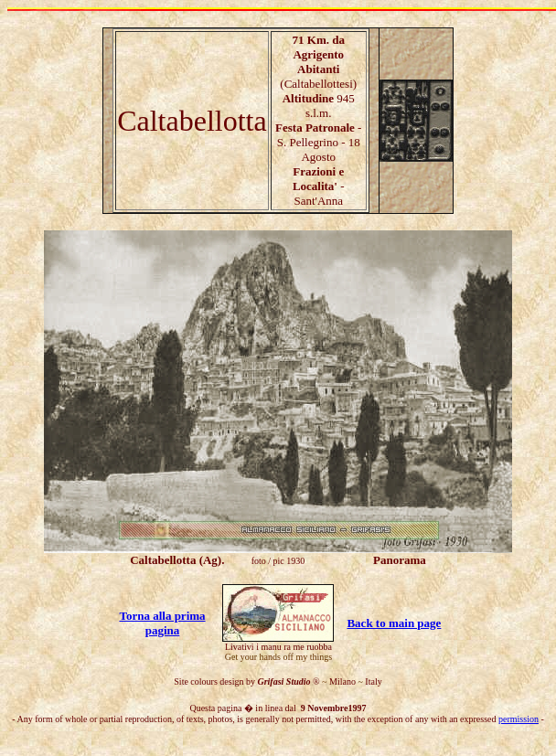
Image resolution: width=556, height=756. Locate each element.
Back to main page (394, 623)
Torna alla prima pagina (162, 623)
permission (519, 719)
